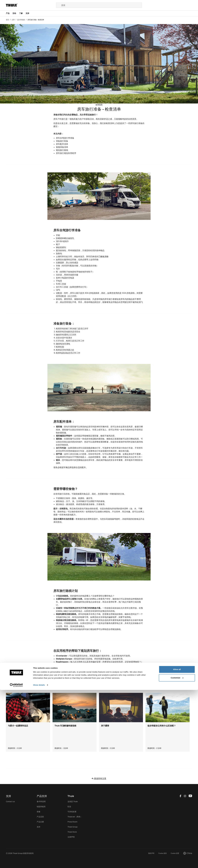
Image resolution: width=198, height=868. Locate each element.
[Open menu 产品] (9, 13)
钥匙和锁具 (41, 807)
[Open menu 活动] (16, 13)
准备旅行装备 (62, 141)
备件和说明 (41, 802)
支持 (39, 827)
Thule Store (72, 832)
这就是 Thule (73, 802)
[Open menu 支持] (29, 13)
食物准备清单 (62, 147)
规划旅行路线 (62, 150)
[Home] (31, 5)
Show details (39, 863)
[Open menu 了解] (22, 13)
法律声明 (71, 837)
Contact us (10, 802)
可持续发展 (72, 812)
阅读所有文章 (99, 779)
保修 (39, 812)
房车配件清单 (62, 144)
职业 (69, 807)
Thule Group (72, 827)
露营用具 (68, 299)
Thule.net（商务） (75, 817)
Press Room (72, 822)
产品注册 (40, 822)
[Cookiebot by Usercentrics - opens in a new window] (16, 863)
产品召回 (40, 817)
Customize (177, 856)
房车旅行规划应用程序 (66, 153)
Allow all (177, 847)
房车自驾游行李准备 (65, 138)
